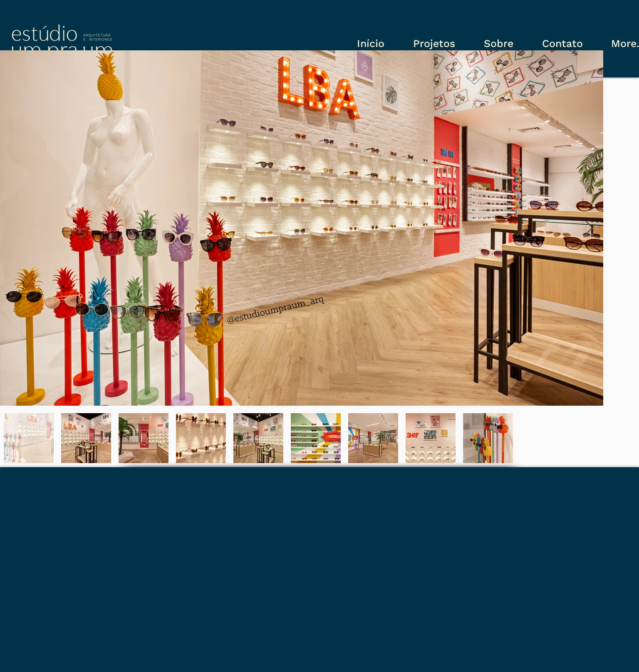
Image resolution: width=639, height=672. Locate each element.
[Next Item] (589, 228)
